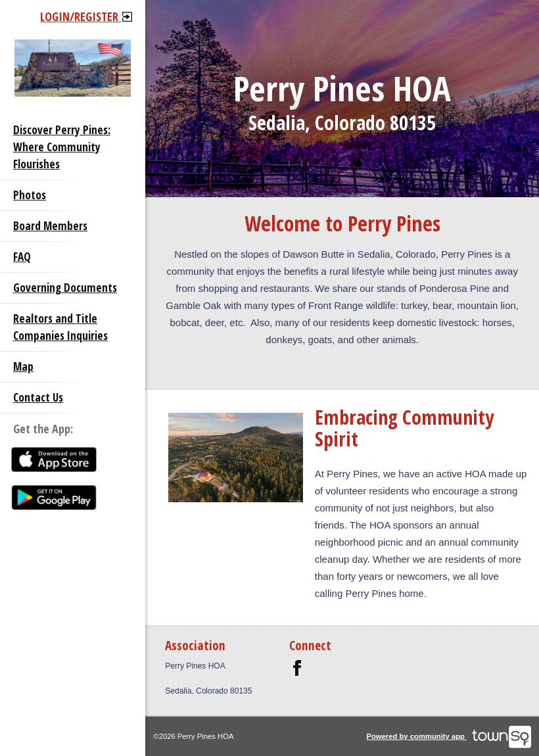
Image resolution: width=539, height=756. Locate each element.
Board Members (50, 226)
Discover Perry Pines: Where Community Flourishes (62, 147)
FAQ (22, 257)
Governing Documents (65, 288)
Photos (30, 195)
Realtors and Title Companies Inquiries (60, 327)
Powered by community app (449, 736)
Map (23, 366)
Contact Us (38, 397)
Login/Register (86, 16)
